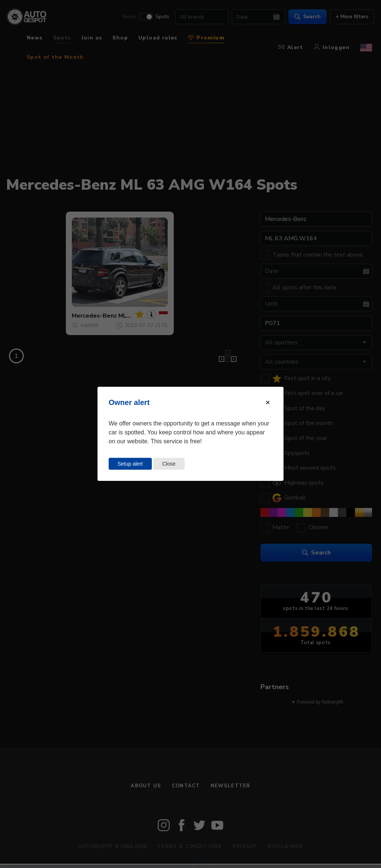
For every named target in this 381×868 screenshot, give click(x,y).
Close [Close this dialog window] (169, 464)
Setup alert (130, 464)
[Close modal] (268, 403)
